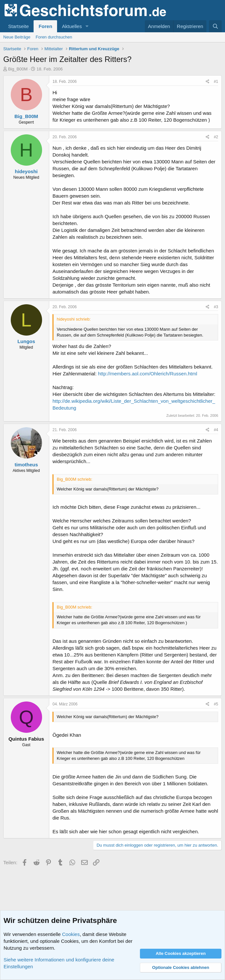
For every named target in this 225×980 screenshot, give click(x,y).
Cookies (71, 934)
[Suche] (215, 26)
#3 (216, 307)
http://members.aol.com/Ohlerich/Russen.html (147, 374)
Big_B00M (18, 69)
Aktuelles (72, 26)
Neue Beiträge (17, 37)
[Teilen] (208, 82)
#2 (216, 137)
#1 (216, 82)
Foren (45, 26)
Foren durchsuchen (54, 37)
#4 (216, 430)
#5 (216, 704)
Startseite (18, 26)
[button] (87, 26)
